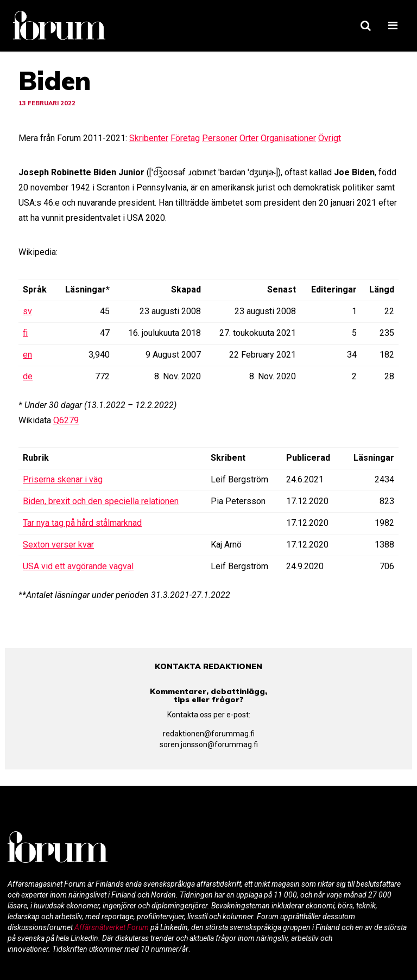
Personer (220, 138)
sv (27, 311)
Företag (185, 138)
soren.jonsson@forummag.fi (209, 744)
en (27, 355)
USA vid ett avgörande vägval (78, 566)
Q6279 (66, 420)
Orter (249, 138)
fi (25, 333)
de (28, 376)
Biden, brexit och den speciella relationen (101, 501)
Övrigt (330, 138)
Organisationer (288, 138)
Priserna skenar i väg (63, 479)
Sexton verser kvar (58, 545)
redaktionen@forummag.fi (209, 734)
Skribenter (149, 138)
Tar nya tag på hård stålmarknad (82, 523)
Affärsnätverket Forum (112, 927)
